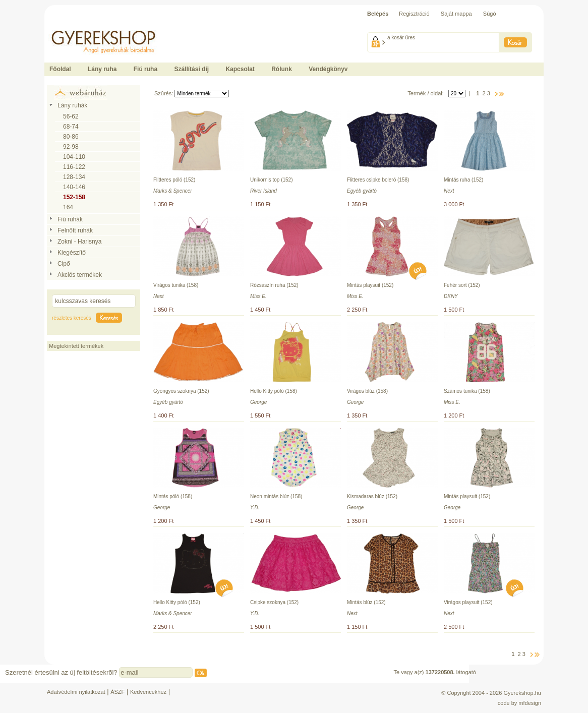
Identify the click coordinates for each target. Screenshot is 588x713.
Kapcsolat (240, 69)
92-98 (71, 147)
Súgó (490, 14)
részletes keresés (72, 318)
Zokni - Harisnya (79, 242)
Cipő (64, 264)
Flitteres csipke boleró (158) (378, 180)
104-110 (74, 157)
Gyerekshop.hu (522, 693)
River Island (263, 191)
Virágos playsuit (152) (468, 602)
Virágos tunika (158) (176, 285)
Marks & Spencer (173, 191)
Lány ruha (102, 69)
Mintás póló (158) (173, 496)
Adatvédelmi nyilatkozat (76, 692)
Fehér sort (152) (462, 285)
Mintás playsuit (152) (370, 285)
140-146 (74, 187)
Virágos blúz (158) (367, 391)
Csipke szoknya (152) (274, 602)
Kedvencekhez (148, 692)
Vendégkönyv (328, 69)
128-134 (74, 177)
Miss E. (258, 296)
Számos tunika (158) (467, 391)
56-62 (71, 116)
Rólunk (282, 69)
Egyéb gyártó (362, 191)
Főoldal (60, 69)
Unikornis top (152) (271, 180)
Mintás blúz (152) (366, 602)
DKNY (451, 296)
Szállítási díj (191, 69)
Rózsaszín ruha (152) (274, 285)
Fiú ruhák (70, 219)
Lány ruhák (72, 105)
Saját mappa (456, 14)
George (258, 402)
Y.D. (255, 508)
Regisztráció (414, 14)
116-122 (74, 167)
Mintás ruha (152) (463, 180)
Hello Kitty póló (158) (274, 391)
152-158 (74, 197)
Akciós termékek (80, 275)
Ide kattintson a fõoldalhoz (77, 25)
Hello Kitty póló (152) (177, 602)
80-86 (71, 137)
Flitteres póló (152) (174, 180)
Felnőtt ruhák (75, 230)
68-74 (71, 127)
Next (449, 191)
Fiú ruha (145, 69)
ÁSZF (117, 692)
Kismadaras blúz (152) (372, 496)
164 (68, 207)
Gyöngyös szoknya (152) (181, 391)
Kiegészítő (72, 253)
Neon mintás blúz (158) (276, 496)
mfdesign (530, 703)
